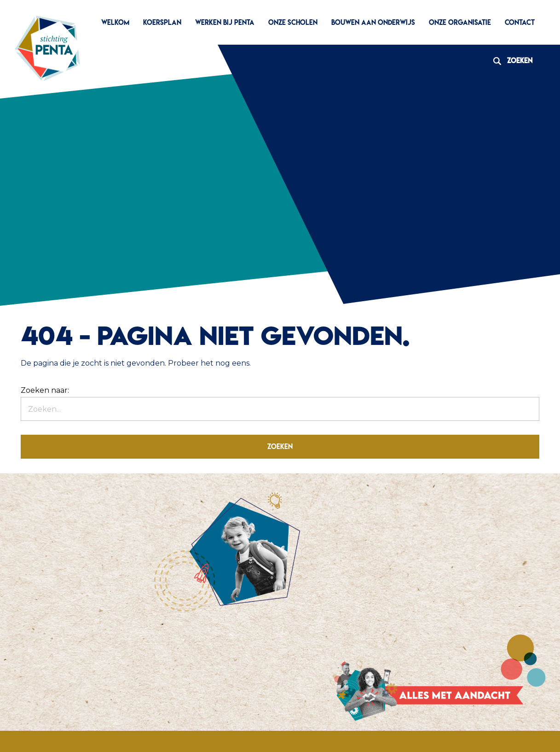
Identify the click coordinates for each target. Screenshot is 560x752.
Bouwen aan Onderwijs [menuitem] (373, 22)
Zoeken (509, 61)
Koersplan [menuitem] (162, 22)
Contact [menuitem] (520, 22)
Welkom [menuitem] (115, 22)
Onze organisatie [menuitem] (460, 22)
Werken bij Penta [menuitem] (225, 22)
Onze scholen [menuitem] (293, 22)
